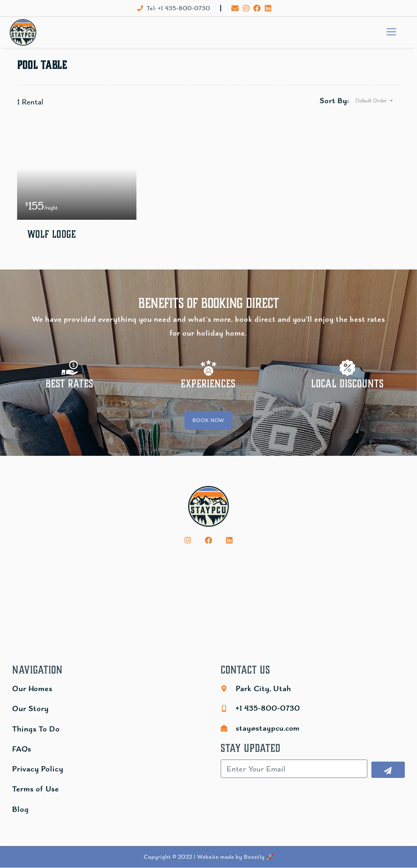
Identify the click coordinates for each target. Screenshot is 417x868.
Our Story (31, 709)
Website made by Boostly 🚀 (235, 857)
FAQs (22, 749)
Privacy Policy (38, 769)
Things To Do (36, 729)
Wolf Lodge (53, 235)
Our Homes (32, 689)
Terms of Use (36, 789)
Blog (21, 809)
